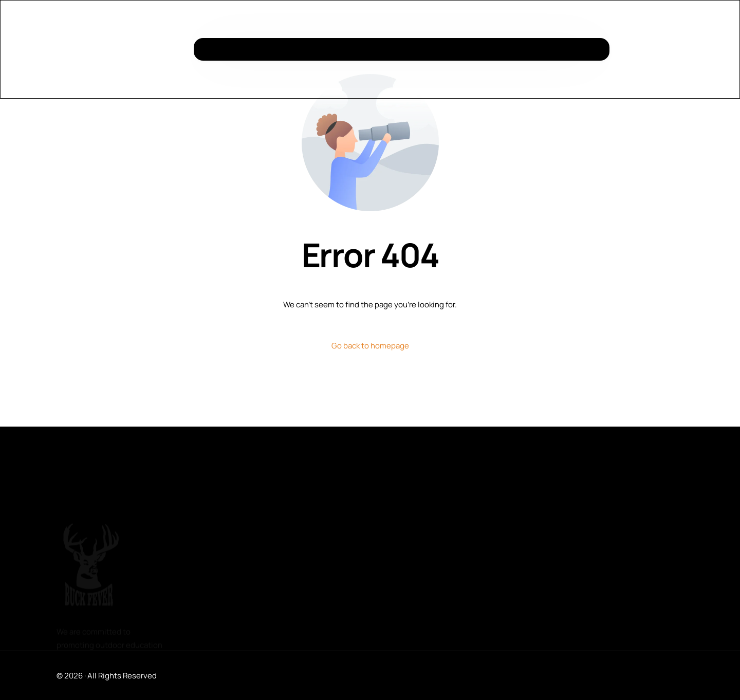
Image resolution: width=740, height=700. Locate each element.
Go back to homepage (370, 346)
